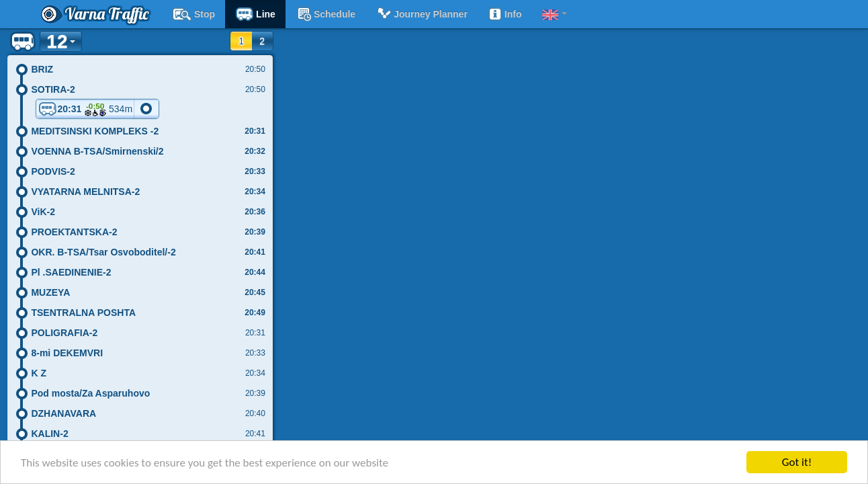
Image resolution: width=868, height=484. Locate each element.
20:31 (85, 109)
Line (255, 14)
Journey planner (422, 14)
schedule (325, 14)
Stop (193, 14)
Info (505, 14)
